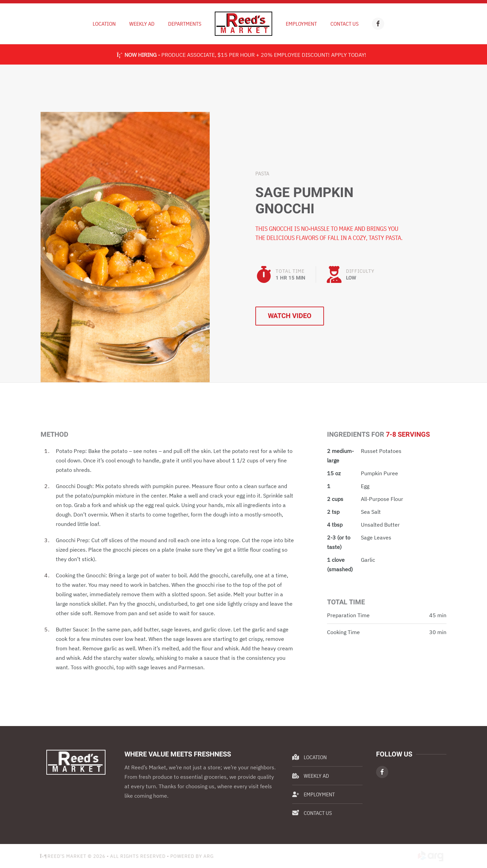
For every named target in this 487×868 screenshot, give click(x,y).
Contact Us (344, 24)
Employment (301, 24)
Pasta (262, 173)
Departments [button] (185, 24)
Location (104, 24)
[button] (125, 246)
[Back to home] (243, 24)
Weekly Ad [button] (142, 24)
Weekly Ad (311, 776)
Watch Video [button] (290, 316)
